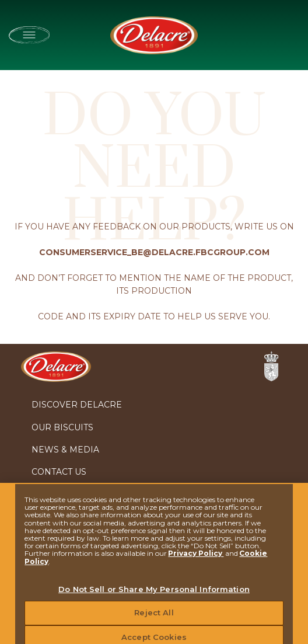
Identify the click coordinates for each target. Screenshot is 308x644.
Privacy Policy (196, 558)
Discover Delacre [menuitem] (77, 405)
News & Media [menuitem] (65, 450)
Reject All (154, 617)
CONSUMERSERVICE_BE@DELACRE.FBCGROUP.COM (154, 252)
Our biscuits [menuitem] (62, 427)
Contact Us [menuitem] (59, 472)
